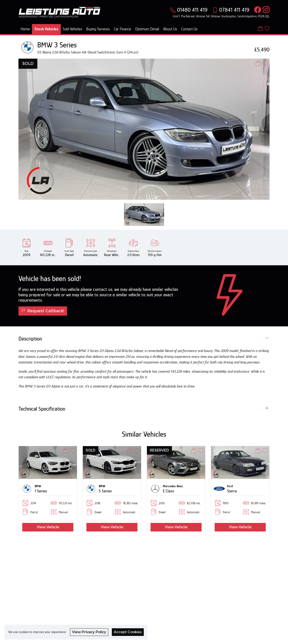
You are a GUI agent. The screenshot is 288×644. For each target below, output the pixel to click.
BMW (45, 45)
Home (25, 29)
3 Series (65, 45)
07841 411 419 (234, 10)
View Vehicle (48, 527)
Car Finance (123, 29)
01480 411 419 (192, 10)
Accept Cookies (128, 632)
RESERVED (159, 450)
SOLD (28, 63)
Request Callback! (43, 311)
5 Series (105, 491)
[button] (13, 490)
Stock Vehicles (46, 29)
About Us (170, 29)
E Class (169, 491)
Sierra (232, 491)
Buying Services (98, 29)
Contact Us (189, 29)
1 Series (41, 491)
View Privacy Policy (89, 632)
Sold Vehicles (72, 29)
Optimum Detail (147, 29)
